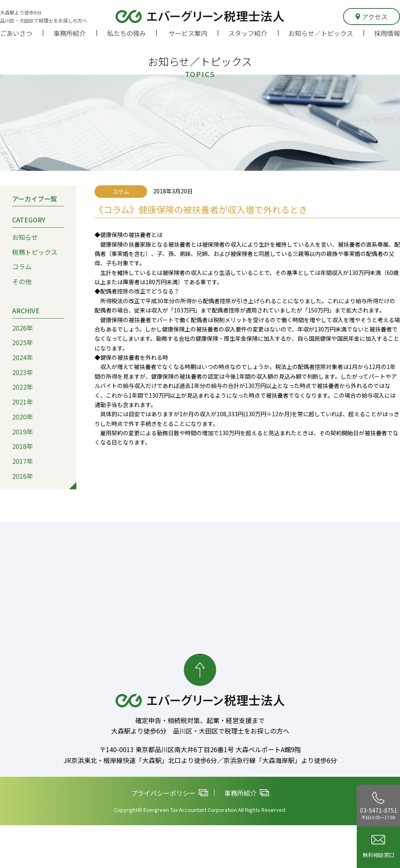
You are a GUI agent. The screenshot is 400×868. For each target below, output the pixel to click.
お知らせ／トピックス (321, 33)
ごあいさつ (16, 33)
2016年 (23, 476)
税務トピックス (35, 252)
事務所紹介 (69, 33)
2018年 (23, 446)
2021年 (23, 402)
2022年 (23, 387)
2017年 (23, 461)
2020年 (23, 417)
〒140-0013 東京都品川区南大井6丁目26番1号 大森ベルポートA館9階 (200, 749)
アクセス (372, 17)
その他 (22, 281)
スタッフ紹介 (248, 33)
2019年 (23, 432)
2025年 (23, 342)
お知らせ (25, 237)
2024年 (23, 357)
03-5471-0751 (379, 806)
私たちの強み (126, 33)
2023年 (23, 372)
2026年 (23, 328)
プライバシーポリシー (169, 793)
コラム (22, 267)
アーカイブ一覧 (35, 199)
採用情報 (387, 33)
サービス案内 (188, 33)
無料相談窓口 (379, 847)
